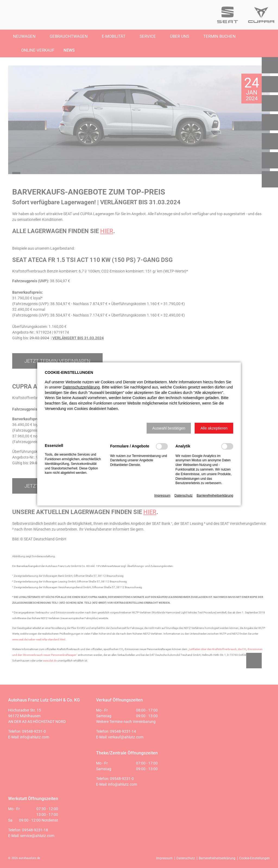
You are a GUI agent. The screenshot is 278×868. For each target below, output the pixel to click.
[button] (169, 428)
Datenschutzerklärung (81, 387)
